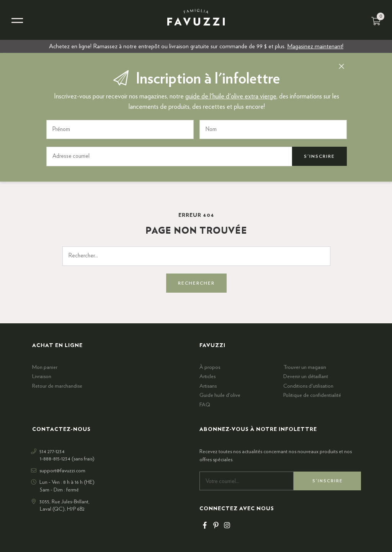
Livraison (42, 377)
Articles (207, 377)
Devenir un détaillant (306, 377)
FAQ (205, 405)
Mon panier (45, 367)
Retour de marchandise (57, 386)
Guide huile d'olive (220, 395)
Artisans (208, 386)
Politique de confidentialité (312, 395)
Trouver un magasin (305, 367)
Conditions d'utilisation (308, 386)
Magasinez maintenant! (315, 46)
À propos (210, 367)
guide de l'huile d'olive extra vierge (231, 97)
